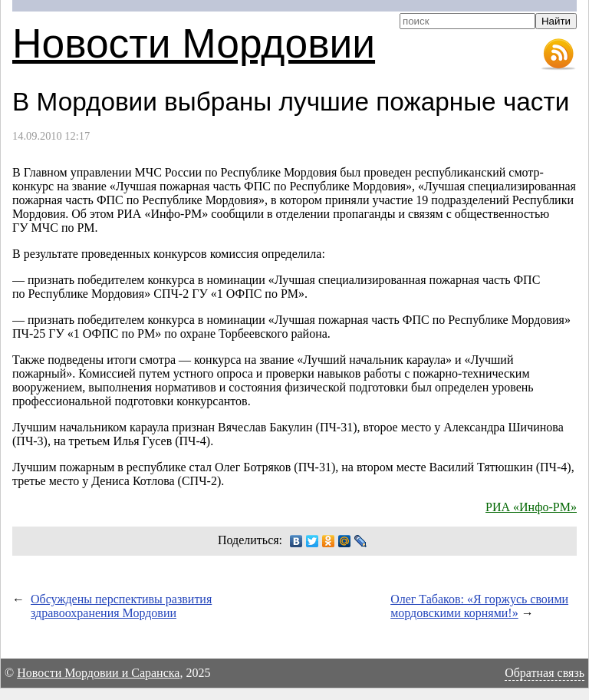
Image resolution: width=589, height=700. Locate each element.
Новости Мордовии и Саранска (98, 673)
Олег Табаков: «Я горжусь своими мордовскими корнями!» (479, 606)
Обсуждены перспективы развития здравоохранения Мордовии (121, 606)
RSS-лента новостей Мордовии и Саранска (558, 54)
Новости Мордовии (194, 43)
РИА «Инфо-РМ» (531, 507)
